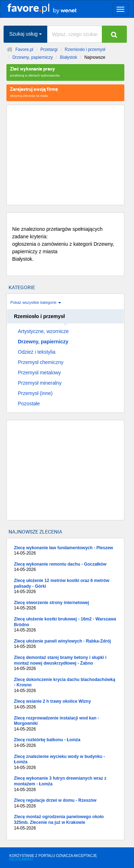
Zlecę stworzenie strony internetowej (65, 606)
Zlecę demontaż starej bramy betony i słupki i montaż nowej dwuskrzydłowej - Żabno (65, 663)
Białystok (69, 57)
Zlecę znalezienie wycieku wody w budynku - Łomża (65, 762)
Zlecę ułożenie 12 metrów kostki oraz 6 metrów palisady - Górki (65, 586)
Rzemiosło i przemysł (85, 50)
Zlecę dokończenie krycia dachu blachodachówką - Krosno (65, 685)
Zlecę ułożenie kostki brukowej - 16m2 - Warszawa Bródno (65, 625)
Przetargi (49, 50)
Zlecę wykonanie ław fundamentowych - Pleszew (65, 551)
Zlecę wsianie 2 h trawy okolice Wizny (65, 704)
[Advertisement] (65, 155)
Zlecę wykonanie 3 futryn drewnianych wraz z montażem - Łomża (65, 784)
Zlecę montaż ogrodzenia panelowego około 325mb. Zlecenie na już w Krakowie (65, 823)
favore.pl (50, 8)
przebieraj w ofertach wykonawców (65, 71)
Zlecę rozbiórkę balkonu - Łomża (65, 743)
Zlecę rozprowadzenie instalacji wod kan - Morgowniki (65, 724)
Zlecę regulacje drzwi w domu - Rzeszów (65, 803)
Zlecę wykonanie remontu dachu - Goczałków (65, 567)
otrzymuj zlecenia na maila (65, 92)
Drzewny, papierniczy (33, 57)
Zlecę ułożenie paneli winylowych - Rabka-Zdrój (65, 644)
